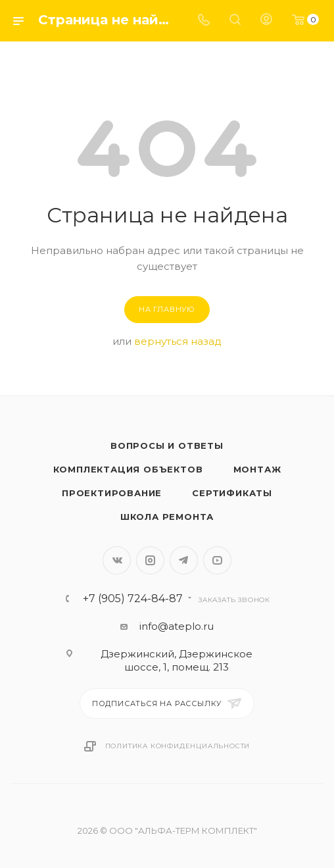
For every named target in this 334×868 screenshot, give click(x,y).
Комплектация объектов (128, 469)
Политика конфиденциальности (178, 746)
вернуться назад (178, 341)
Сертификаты (232, 493)
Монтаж (257, 469)
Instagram (150, 560)
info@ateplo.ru (177, 626)
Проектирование (112, 493)
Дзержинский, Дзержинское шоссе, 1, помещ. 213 (177, 660)
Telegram (184, 560)
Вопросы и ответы (167, 446)
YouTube (217, 560)
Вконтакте (117, 560)
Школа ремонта (167, 517)
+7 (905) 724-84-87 (133, 599)
